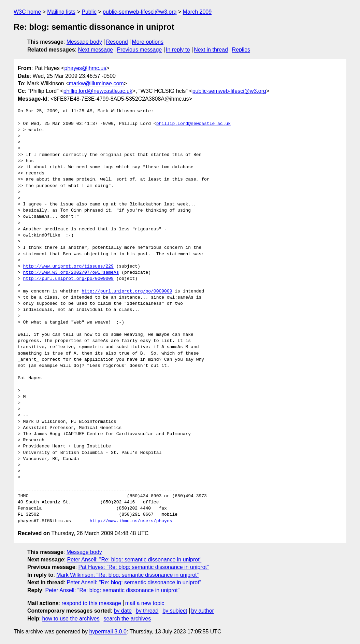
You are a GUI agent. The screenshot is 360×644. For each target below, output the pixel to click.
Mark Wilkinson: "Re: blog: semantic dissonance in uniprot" (127, 575)
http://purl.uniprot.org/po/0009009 (68, 279)
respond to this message (91, 603)
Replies (241, 50)
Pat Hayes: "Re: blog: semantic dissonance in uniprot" (143, 567)
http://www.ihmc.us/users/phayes (131, 521)
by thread (147, 611)
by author (203, 611)
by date (123, 611)
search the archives (127, 619)
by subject (175, 611)
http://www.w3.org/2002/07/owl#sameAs (71, 273)
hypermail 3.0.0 (108, 632)
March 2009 (197, 12)
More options (148, 42)
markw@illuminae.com (96, 83)
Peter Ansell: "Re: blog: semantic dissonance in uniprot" (134, 560)
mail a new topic (145, 603)
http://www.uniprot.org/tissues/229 (68, 267)
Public (89, 12)
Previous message (140, 50)
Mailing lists (61, 12)
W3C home (27, 12)
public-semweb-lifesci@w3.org (140, 12)
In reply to (178, 50)
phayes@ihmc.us (85, 68)
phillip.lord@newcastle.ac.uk (98, 91)
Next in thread (211, 50)
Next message (96, 50)
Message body (84, 42)
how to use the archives (71, 619)
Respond (117, 42)
